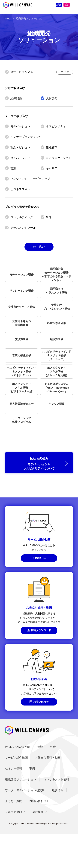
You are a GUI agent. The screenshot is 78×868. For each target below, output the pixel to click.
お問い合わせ (41, 735)
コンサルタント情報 (56, 813)
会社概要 (38, 846)
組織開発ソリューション (21, 813)
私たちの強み (39, 492)
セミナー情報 (14, 802)
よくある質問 (14, 835)
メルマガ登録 (14, 846)
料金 (53, 780)
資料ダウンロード (41, 662)
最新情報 (58, 824)
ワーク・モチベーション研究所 (25, 824)
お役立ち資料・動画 (44, 6)
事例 (32, 802)
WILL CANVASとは (18, 780)
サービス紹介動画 (16, 791)
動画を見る (41, 589)
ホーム (9, 18)
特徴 (40, 780)
